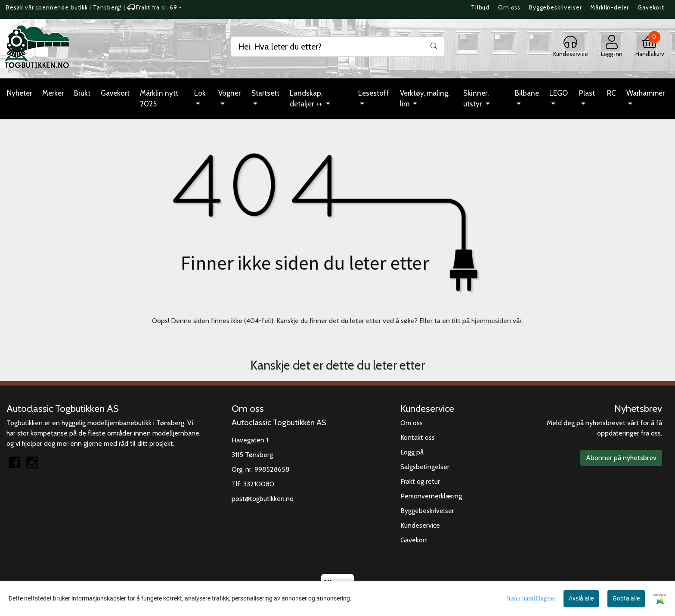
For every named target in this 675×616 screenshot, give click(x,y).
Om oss (509, 7)
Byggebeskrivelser (555, 7)
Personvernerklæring (431, 496)
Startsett (265, 93)
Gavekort (651, 7)
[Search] (337, 47)
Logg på (412, 452)
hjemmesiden (491, 321)
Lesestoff (374, 93)
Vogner (229, 93)
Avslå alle (581, 598)
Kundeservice (420, 525)
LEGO (559, 93)
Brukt (82, 93)
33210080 (259, 484)
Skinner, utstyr (476, 99)
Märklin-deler (610, 7)
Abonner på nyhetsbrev (621, 458)
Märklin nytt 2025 (159, 99)
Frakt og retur (420, 481)
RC (612, 93)
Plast (587, 93)
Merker (53, 93)
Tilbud (480, 7)
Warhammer (646, 93)
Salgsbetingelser (425, 467)
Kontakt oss (418, 437)
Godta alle (626, 598)
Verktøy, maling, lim (425, 99)
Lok (200, 93)
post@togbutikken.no (263, 499)
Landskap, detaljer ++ (307, 99)
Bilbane (527, 93)
